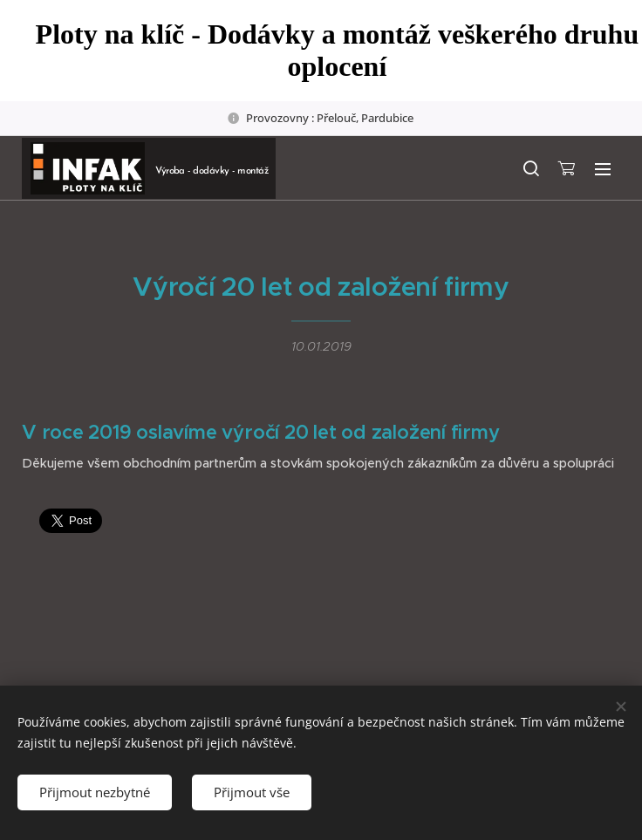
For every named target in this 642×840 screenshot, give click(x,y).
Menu (603, 169)
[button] (530, 168)
